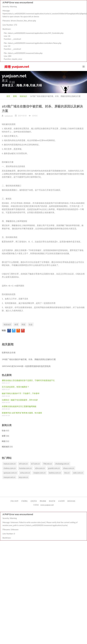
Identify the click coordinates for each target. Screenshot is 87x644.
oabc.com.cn (78, 473)
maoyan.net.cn (9, 477)
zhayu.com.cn (69, 468)
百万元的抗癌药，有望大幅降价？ (15, 387)
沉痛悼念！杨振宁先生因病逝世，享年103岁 (20, 400)
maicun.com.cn (10, 464)
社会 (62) (5, 430)
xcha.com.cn (25, 473)
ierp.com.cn (23, 477)
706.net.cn (48, 464)
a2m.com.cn (40, 468)
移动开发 (52, 501)
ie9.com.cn (23, 464)
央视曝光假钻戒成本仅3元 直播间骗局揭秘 (19, 406)
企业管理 (61, 501)
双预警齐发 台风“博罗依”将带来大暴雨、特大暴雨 (22, 413)
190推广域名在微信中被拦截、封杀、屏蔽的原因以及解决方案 (29, 359)
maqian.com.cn (39, 473)
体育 (16, 324)
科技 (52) (5, 441)
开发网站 (24, 501)
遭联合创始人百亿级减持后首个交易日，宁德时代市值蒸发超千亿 (28, 380)
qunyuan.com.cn (10, 473)
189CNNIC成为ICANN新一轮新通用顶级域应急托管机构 (26, 366)
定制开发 (34, 501)
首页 (8, 96)
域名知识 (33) (7, 447)
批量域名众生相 (9, 352)
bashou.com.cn (55, 473)
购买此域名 (71, 501)
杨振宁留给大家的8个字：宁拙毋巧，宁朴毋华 (21, 393)
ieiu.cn (67, 473)
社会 (31, 324)
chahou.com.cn (10, 468)
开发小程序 (14, 501)
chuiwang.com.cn (62, 464)
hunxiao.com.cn (25, 468)
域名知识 (23, 96)
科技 (23, 324)
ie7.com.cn (35, 464)
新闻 (15, 96)
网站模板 (43, 501)
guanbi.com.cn (54, 468)
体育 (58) (5, 436)
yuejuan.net (9, 116)
